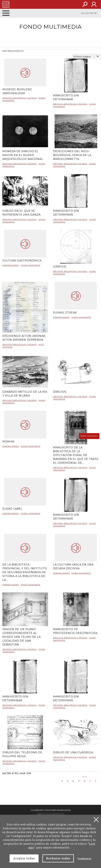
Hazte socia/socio (89, 436)
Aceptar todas (24, 858)
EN (95, 13)
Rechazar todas (58, 858)
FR (91, 13)
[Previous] (62, 781)
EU (83, 13)
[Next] (96, 781)
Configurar (85, 859)
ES (87, 13)
